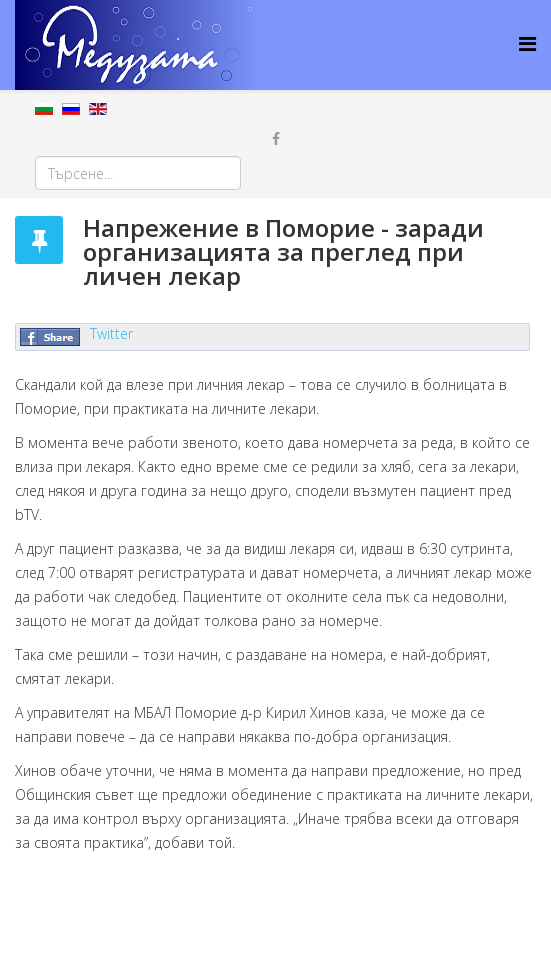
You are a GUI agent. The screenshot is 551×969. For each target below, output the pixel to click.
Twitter (111, 333)
